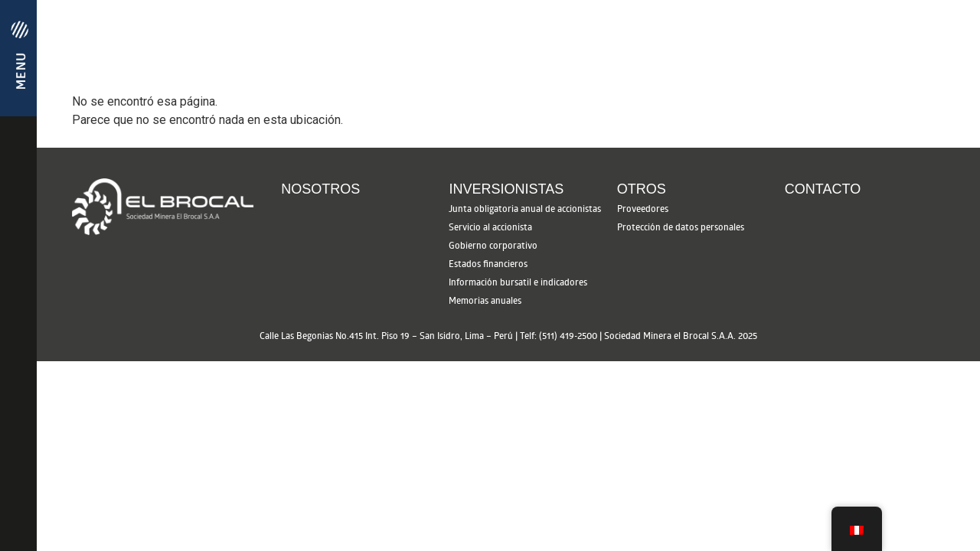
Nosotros (320, 189)
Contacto (823, 189)
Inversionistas (506, 189)
